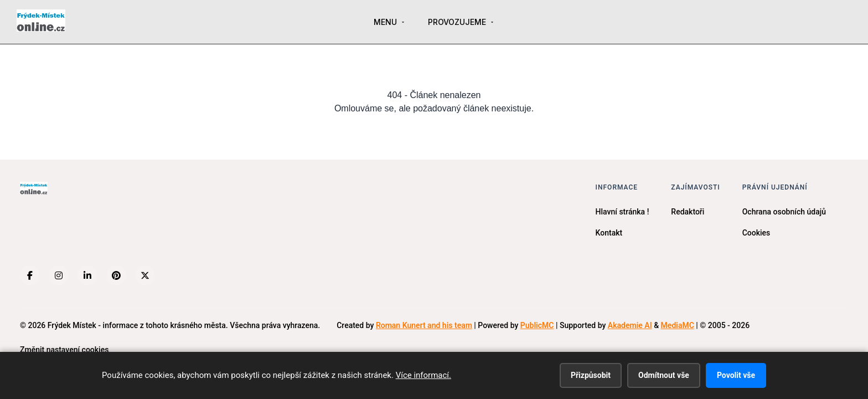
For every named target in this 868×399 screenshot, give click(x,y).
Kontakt (609, 233)
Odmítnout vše (664, 375)
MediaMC (678, 325)
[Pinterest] (116, 275)
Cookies (756, 233)
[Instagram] (59, 275)
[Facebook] (30, 275)
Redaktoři (688, 212)
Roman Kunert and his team (424, 325)
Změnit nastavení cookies (64, 350)
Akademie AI (630, 325)
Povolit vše (736, 375)
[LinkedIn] (87, 275)
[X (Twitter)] (145, 275)
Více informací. (423, 375)
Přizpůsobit (591, 375)
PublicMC (537, 325)
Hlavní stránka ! (622, 212)
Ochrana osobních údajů (784, 212)
